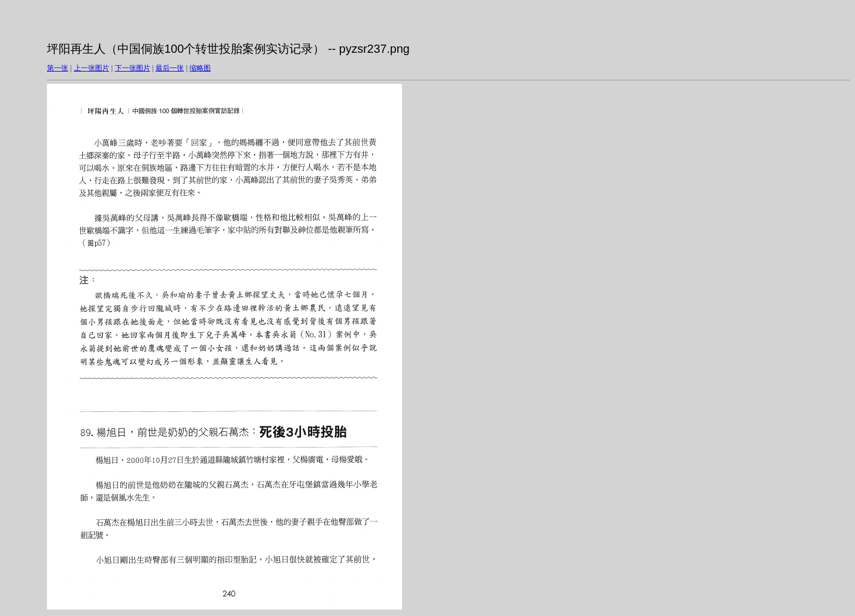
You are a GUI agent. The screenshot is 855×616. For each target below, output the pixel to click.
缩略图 (200, 68)
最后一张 (170, 68)
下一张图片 (133, 68)
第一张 (58, 68)
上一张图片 (92, 68)
